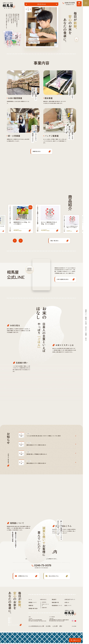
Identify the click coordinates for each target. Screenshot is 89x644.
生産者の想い (44, 627)
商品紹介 (54, 619)
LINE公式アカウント (70, 619)
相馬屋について (33, 622)
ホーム (30, 619)
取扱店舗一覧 (55, 622)
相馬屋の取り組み (33, 628)
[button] (15, 241)
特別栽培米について (57, 625)
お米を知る (44, 622)
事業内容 (31, 625)
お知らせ (67, 622)
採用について (68, 625)
